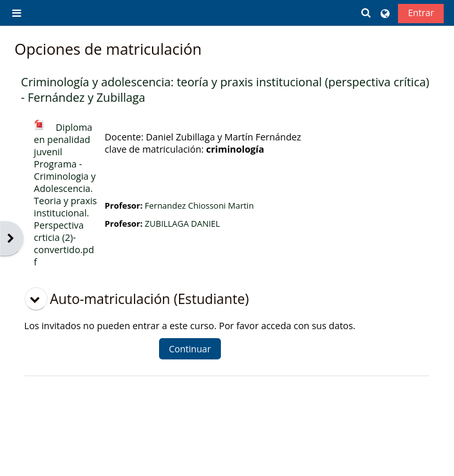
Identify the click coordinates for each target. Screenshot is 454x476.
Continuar (190, 349)
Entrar (421, 13)
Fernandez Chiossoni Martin (199, 205)
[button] (367, 13)
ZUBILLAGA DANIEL (183, 224)
